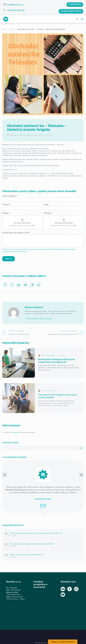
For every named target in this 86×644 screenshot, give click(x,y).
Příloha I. (6, 213)
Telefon (6, 205)
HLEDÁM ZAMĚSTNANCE (71, 11)
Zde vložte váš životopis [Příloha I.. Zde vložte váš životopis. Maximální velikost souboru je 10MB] (22, 223)
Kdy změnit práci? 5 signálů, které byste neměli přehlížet (32, 544)
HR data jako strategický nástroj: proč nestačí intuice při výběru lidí (36, 533)
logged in (16, 432)
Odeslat (9, 259)
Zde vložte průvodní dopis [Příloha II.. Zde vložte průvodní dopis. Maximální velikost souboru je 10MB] (64, 223)
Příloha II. (48, 213)
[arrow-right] (81, 489)
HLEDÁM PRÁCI (75, 4)
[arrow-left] (5, 489)
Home (5, 29)
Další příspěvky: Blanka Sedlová (40, 319)
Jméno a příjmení (10, 196)
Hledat (81, 448)
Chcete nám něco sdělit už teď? (16, 233)
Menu (82, 19)
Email (46, 205)
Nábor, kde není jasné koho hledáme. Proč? (27, 555)
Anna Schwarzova (49, 359)
